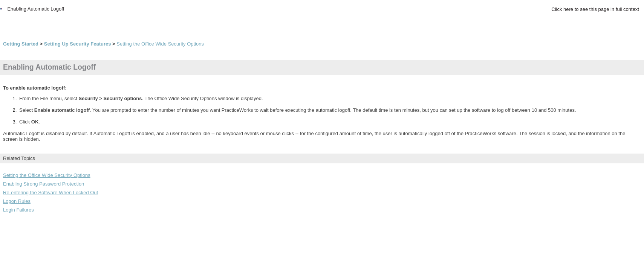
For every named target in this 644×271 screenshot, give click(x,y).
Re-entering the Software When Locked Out (50, 193)
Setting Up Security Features (78, 44)
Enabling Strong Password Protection (44, 184)
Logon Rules (17, 201)
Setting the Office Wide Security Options (160, 44)
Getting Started (21, 44)
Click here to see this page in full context (595, 9)
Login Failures (18, 210)
